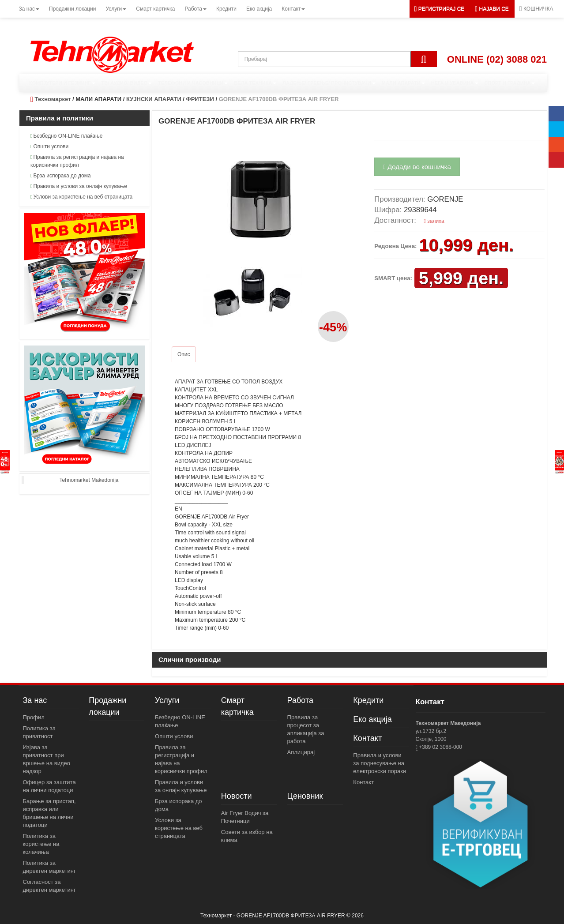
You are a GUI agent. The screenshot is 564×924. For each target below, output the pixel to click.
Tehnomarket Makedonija (89, 480)
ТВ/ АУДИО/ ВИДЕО (127, 83)
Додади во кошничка (417, 167)
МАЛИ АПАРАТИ (403, 83)
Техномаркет (53, 99)
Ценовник (305, 796)
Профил (34, 717)
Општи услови (49, 146)
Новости (237, 796)
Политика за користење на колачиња (41, 844)
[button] (492, 9)
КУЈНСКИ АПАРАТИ (154, 99)
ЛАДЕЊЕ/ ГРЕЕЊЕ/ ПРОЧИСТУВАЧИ (329, 83)
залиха (434, 221)
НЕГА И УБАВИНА (455, 83)
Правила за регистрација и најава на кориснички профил (77, 161)
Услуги (167, 700)
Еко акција (372, 719)
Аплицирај (301, 752)
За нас (35, 700)
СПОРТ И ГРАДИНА (510, 83)
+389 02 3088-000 (440, 747)
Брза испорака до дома (61, 176)
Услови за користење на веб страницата (81, 197)
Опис (184, 354)
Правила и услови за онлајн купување (79, 186)
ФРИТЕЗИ (200, 99)
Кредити (368, 700)
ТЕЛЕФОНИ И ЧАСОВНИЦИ (193, 83)
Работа (300, 700)
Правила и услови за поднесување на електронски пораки (380, 763)
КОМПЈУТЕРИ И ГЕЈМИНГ (62, 83)
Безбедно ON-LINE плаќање (66, 136)
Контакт (367, 738)
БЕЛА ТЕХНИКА (255, 83)
